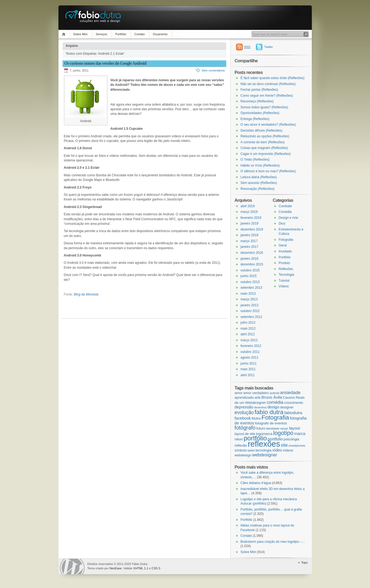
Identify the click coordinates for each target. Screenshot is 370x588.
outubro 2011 (250, 352)
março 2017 (249, 241)
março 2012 (249, 340)
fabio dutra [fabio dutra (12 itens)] (269, 412)
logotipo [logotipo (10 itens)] (283, 433)
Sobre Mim (81, 34)
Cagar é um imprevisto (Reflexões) (266, 154)
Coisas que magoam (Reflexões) (264, 148)
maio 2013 (248, 294)
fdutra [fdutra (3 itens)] (256, 418)
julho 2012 (248, 323)
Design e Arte (289, 218)
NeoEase (115, 568)
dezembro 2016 (252, 253)
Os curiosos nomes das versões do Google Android (105, 63)
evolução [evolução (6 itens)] (244, 412)
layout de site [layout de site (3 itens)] (245, 434)
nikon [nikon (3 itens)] (239, 439)
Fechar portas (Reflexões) (259, 90)
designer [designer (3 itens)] (287, 407)
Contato (140, 34)
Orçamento (160, 34)
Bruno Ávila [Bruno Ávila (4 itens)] (272, 397)
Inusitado (285, 251)
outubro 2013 (250, 282)
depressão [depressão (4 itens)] (244, 407)
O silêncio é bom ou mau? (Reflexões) (268, 171)
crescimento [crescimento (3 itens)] (294, 403)
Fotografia (286, 240)
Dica (282, 223)
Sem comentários (213, 70)
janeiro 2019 (250, 223)
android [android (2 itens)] (274, 393)
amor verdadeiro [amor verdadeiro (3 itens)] (256, 393)
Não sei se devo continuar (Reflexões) (268, 84)
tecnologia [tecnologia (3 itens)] (263, 450)
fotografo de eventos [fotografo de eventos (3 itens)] (271, 423)
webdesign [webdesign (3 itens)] (243, 455)
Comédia (285, 212)
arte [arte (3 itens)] (258, 397)
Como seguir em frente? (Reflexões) (267, 96)
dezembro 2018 (252, 229)
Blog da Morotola (86, 294)
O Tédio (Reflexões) (255, 160)
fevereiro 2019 (251, 218)
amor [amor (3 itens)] (239, 393)
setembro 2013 (251, 288)
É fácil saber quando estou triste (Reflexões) (273, 78)
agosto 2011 (250, 358)
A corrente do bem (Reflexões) (263, 142)
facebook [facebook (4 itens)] (243, 418)
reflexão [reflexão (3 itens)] (241, 445)
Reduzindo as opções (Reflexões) (265, 136)
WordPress (72, 566)
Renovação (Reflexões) (258, 189)
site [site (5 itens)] (284, 445)
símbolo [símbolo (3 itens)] (241, 450)
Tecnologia (286, 275)
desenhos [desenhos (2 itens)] (260, 407)
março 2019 (249, 212)
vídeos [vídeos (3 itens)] (288, 450)
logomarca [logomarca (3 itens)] (264, 434)
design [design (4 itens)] (273, 407)
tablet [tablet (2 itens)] (251, 450)
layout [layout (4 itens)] (294, 428)
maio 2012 (248, 329)
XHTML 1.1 (141, 568)
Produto (284, 263)
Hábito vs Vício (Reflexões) (260, 165)
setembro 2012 (251, 317)
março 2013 (249, 299)
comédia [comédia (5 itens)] (275, 402)
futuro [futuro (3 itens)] (261, 428)
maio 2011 (248, 369)
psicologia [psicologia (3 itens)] (292, 439)
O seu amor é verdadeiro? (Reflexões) (268, 125)
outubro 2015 (250, 270)
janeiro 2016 (250, 259)
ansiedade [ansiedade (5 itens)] (290, 392)
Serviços (101, 34)
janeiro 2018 (250, 235)
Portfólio (121, 34)
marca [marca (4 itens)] (300, 434)
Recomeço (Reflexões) (257, 101)
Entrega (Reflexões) (255, 119)
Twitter (269, 47)
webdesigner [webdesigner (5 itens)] (265, 455)
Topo (304, 563)
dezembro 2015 (252, 264)
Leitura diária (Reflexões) (259, 177)
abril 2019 (248, 206)
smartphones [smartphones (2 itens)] (297, 446)
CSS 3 (156, 568)
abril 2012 (248, 334)
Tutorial (284, 281)
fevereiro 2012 (251, 346)
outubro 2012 (250, 311)
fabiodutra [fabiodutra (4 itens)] (293, 413)
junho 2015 (249, 276)
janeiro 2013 (250, 305)
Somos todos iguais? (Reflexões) (264, 107)
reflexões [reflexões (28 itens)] (264, 444)
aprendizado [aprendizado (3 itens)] (244, 397)
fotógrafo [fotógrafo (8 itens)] (245, 428)
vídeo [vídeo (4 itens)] (277, 450)
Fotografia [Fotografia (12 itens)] (275, 417)
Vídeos (284, 286)
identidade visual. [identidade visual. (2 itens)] (277, 428)
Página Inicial (65, 34)
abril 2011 (248, 375)
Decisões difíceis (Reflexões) (262, 131)
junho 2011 (249, 363)
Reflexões (286, 269)
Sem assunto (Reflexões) (259, 183)
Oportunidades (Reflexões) (260, 113)
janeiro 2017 (250, 247)
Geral (283, 245)
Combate (285, 206)
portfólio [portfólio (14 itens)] (255, 438)
